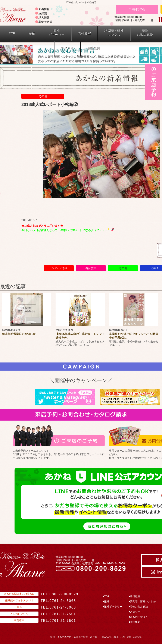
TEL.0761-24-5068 (58, 601)
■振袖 (106, 601)
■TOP (106, 596)
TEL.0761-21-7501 (58, 614)
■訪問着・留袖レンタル (142, 601)
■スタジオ (134, 612)
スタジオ (67, 48)
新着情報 (44, 9)
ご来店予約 (137, 10)
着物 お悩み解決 (145, 33)
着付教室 (84, 34)
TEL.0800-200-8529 (59, 594)
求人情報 (44, 18)
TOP (12, 33)
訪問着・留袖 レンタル (114, 33)
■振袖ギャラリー (112, 607)
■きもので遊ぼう (138, 617)
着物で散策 (45, 22)
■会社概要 (134, 622)
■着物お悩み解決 (138, 607)
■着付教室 (134, 596)
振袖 (32, 34)
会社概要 (94, 48)
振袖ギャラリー (57, 33)
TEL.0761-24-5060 (58, 607)
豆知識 (43, 13)
